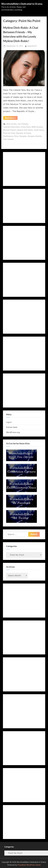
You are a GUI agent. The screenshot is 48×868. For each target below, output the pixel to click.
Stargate (23, 136)
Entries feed (12, 427)
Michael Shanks (10, 130)
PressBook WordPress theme (29, 865)
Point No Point (9, 133)
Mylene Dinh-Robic (25, 130)
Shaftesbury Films (11, 136)
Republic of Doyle (23, 133)
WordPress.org (13, 432)
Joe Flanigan (23, 124)
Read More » (11, 118)
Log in (9, 422)
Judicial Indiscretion (12, 127)
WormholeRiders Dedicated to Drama (22, 4)
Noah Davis (39, 130)
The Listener (8, 139)
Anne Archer (11, 124)
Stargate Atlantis (34, 136)
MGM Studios (37, 127)
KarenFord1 (32, 46)
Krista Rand (26, 127)
